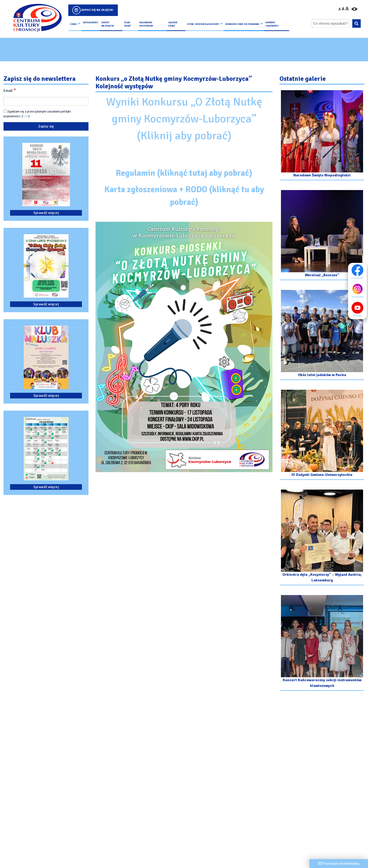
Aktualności (91, 23)
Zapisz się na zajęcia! (97, 10)
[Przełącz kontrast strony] (354, 9)
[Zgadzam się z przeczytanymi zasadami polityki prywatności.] (5, 111)
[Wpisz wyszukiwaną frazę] (331, 23)
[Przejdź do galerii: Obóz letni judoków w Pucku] (322, 336)
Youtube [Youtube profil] (359, 309)
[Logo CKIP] (37, 18)
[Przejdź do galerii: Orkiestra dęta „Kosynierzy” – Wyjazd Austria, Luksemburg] (322, 538)
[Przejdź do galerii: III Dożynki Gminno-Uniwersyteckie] (322, 435)
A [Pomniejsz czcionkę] (340, 9)
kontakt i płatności (272, 24)
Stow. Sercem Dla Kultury (203, 24)
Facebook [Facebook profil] (359, 272)
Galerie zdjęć (173, 24)
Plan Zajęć (127, 24)
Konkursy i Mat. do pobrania (242, 24)
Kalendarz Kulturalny (146, 24)
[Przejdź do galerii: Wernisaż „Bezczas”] (322, 236)
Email (10, 90)
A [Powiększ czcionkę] (347, 9)
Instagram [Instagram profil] (359, 291)
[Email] (46, 101)
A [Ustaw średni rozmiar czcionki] (343, 9)
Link (26, 116)
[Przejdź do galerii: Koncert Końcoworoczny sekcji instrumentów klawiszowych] (322, 644)
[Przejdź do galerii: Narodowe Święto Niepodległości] (322, 136)
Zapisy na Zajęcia (108, 24)
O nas (73, 24)
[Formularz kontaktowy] (339, 864)
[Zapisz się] (46, 126)
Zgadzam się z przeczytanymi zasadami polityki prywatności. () (37, 114)
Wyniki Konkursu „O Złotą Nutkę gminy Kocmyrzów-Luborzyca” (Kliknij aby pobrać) (184, 119)
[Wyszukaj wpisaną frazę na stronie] (356, 23)
